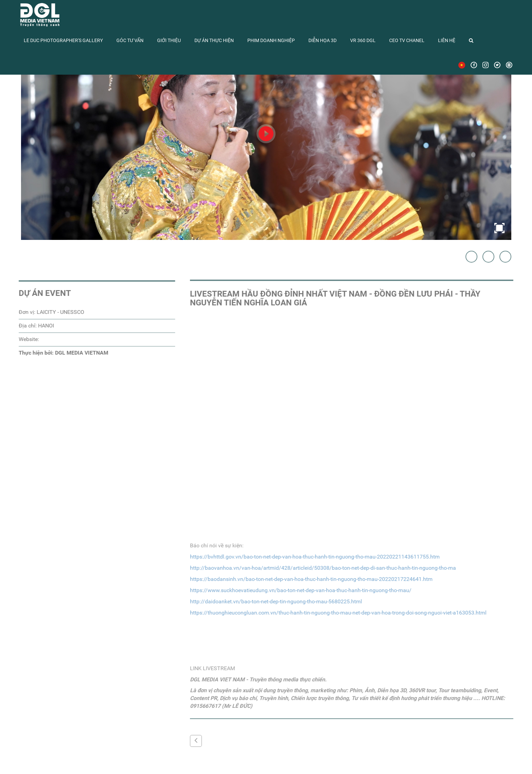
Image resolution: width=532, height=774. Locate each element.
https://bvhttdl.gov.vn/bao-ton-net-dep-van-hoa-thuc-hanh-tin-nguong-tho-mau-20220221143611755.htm (316, 557)
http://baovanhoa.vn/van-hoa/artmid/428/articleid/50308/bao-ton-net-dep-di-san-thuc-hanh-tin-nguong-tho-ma (324, 568)
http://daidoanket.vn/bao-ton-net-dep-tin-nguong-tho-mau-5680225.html (277, 601)
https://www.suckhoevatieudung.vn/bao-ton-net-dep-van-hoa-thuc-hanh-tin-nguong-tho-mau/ (302, 590)
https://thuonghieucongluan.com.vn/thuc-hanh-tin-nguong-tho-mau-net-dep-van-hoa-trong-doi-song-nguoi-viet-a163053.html (340, 613)
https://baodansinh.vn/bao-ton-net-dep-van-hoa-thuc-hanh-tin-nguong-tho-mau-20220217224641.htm (313, 579)
